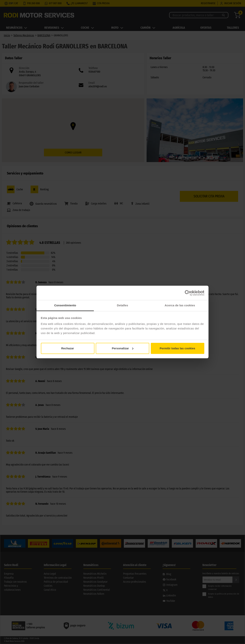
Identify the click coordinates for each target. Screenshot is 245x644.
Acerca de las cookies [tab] (180, 305)
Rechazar (68, 348)
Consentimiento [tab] (65, 305)
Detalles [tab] (122, 305)
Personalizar (123, 348)
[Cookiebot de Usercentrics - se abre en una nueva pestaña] (188, 293)
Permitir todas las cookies (178, 348)
